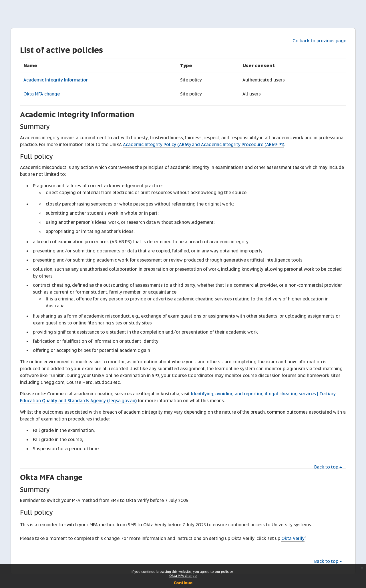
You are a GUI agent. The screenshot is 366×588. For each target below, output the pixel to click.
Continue (183, 583)
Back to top (329, 467)
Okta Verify (293, 538)
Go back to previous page (319, 41)
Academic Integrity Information (56, 80)
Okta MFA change (42, 94)
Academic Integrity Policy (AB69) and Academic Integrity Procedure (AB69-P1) (204, 144)
